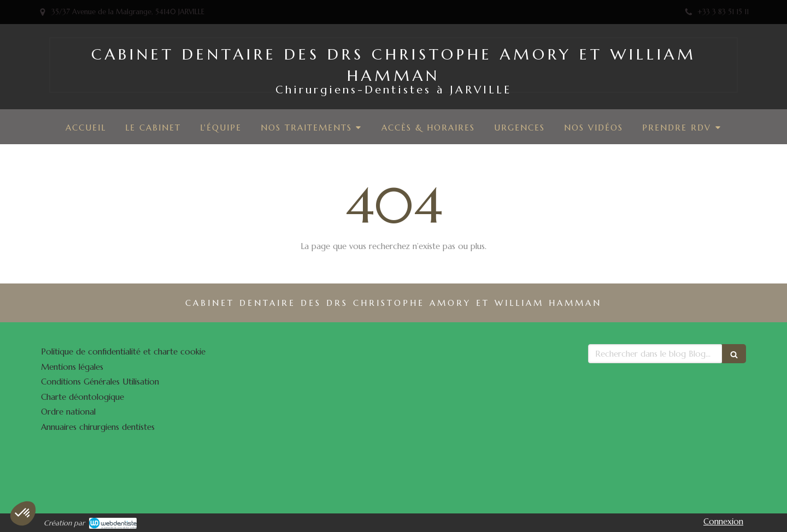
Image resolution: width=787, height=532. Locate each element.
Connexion (723, 521)
